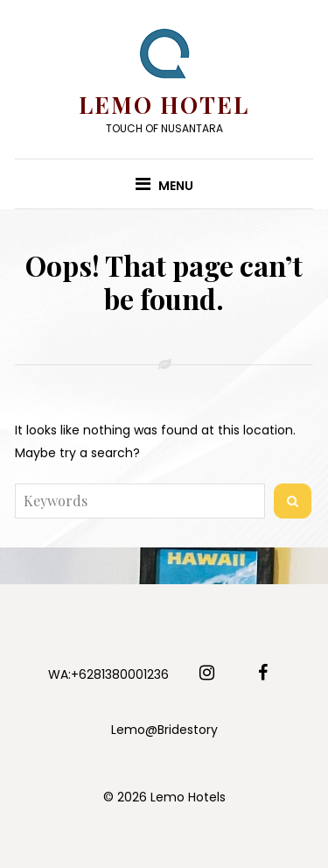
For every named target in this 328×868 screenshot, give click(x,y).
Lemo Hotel (164, 105)
